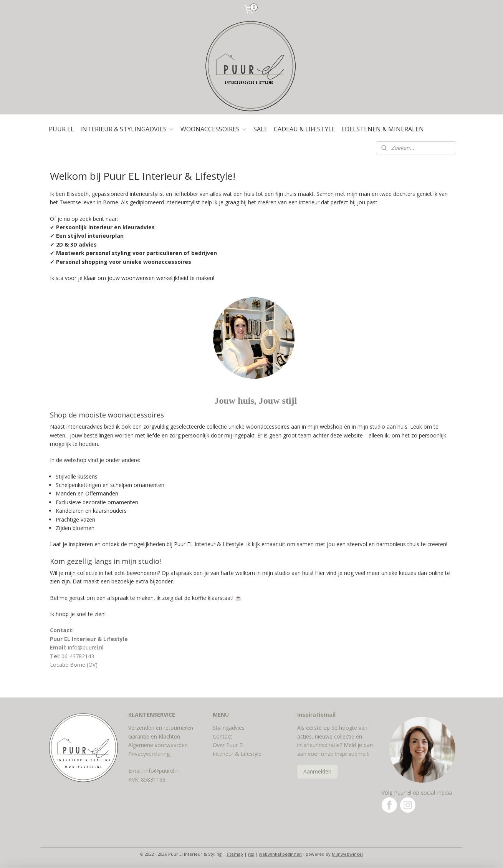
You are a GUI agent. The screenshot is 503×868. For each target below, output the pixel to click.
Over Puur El (228, 745)
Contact (223, 736)
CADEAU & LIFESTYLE (304, 129)
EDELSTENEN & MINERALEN (383, 129)
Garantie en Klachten (154, 736)
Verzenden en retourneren (161, 728)
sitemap (235, 854)
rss (251, 854)
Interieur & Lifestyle (237, 754)
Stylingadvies (229, 728)
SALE (261, 129)
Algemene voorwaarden (158, 745)
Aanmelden (317, 771)
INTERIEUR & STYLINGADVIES (127, 129)
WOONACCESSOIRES (214, 129)
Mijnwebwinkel (347, 854)
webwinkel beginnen (280, 854)
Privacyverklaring (149, 754)
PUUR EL (61, 129)
